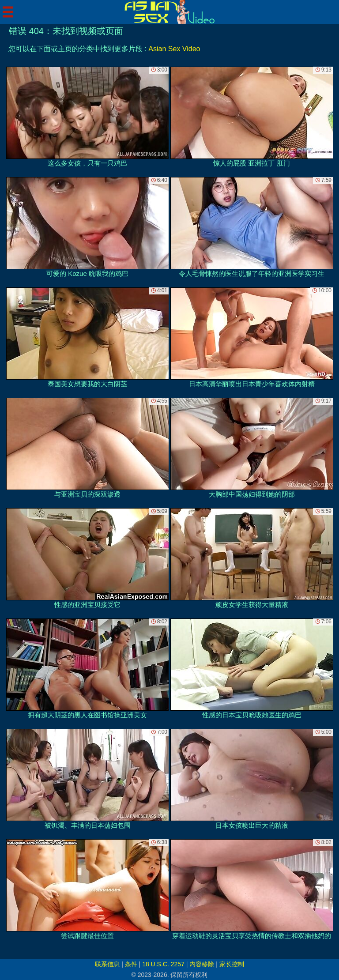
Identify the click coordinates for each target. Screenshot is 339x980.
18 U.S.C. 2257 (163, 964)
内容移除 (202, 964)
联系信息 (107, 964)
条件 (131, 964)
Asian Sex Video (174, 49)
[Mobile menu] (8, 12)
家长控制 (232, 964)
